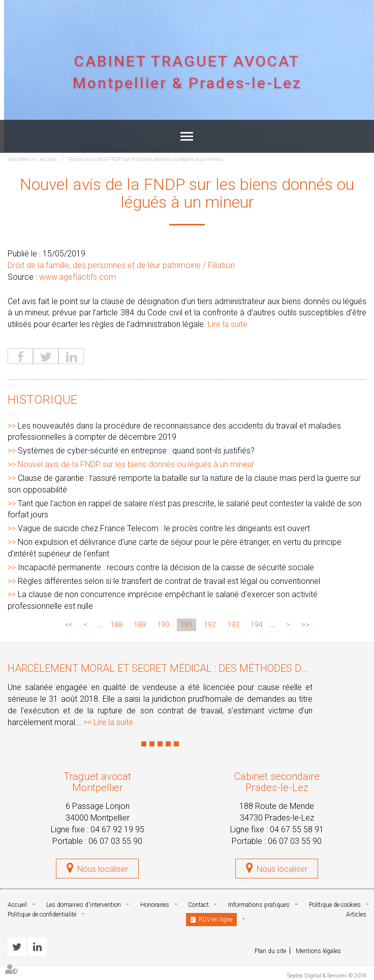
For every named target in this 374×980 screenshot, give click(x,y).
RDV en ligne (215, 920)
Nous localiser (103, 869)
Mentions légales (318, 951)
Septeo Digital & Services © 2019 (327, 976)
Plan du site (270, 951)
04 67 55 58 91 (297, 829)
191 (186, 625)
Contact (198, 905)
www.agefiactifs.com (77, 277)
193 (233, 625)
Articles (356, 914)
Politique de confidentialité (42, 914)
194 (257, 625)
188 (116, 625)
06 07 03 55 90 (115, 841)
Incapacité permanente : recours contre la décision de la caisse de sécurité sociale (166, 567)
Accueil (48, 159)
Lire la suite (228, 324)
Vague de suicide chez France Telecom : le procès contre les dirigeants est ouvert (164, 528)
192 (210, 625)
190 (163, 625)
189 (140, 625)
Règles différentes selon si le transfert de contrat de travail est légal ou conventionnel (169, 581)
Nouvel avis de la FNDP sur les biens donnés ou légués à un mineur (146, 159)
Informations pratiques (259, 905)
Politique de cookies (335, 905)
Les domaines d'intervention (84, 905)
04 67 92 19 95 (117, 829)
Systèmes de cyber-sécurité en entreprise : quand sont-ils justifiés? (136, 451)
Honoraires (155, 905)
